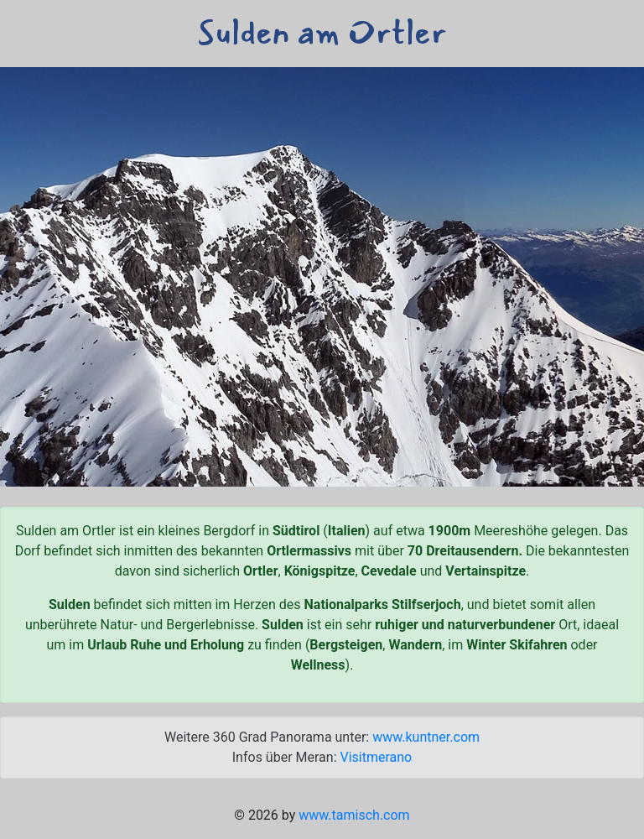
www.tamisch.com (354, 815)
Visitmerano (376, 757)
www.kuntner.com (426, 737)
